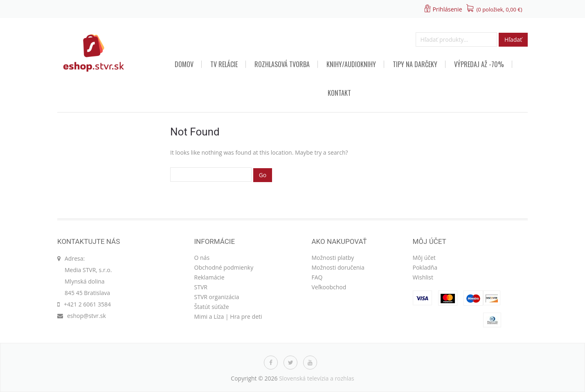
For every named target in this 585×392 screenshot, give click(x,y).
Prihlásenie (447, 9)
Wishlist (423, 277)
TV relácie (224, 64)
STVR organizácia (217, 297)
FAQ (317, 277)
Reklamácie (209, 277)
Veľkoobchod (329, 287)
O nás (202, 258)
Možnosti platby (333, 258)
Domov (184, 64)
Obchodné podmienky (224, 267)
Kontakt (339, 93)
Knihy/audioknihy (351, 64)
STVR (201, 287)
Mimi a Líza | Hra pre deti (228, 317)
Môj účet (424, 258)
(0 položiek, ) (500, 9)
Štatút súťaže (212, 307)
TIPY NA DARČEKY (415, 64)
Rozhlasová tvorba (282, 64)
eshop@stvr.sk (87, 316)
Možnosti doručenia (338, 267)
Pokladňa (425, 267)
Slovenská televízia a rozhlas (317, 378)
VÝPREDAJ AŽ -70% (479, 64)
